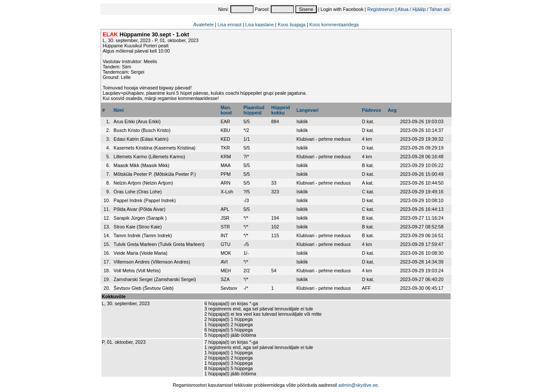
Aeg (392, 110)
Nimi (119, 110)
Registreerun (381, 9)
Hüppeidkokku (281, 110)
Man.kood (226, 110)
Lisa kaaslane (260, 25)
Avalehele (203, 25)
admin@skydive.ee (358, 385)
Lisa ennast (230, 25)
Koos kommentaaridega (334, 25)
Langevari (307, 110)
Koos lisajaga (292, 25)
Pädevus (372, 110)
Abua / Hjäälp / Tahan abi (424, 9)
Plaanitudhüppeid (254, 110)
